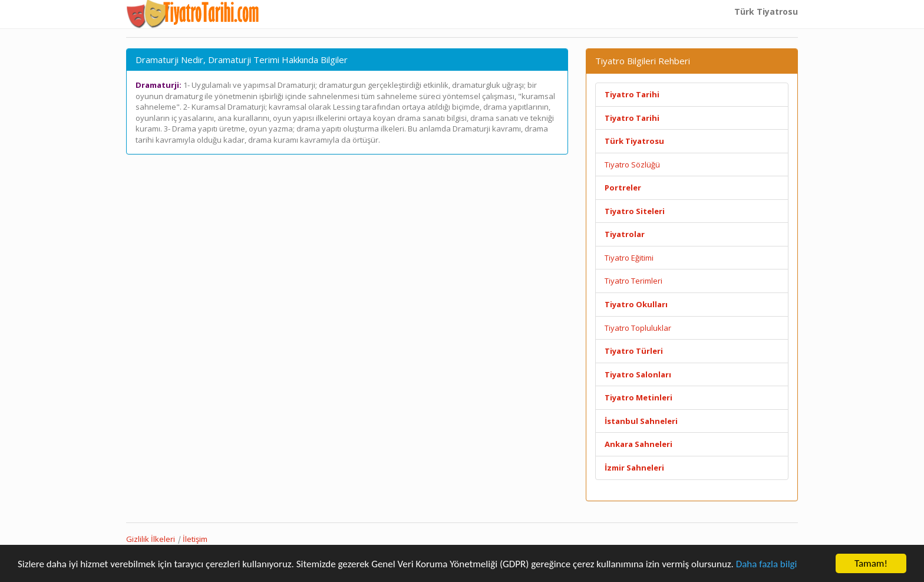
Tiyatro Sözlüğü (632, 165)
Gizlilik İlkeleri (151, 539)
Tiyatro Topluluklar (638, 328)
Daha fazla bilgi (767, 564)
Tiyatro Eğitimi (629, 258)
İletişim (195, 539)
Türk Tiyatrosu (766, 11)
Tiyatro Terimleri (633, 281)
